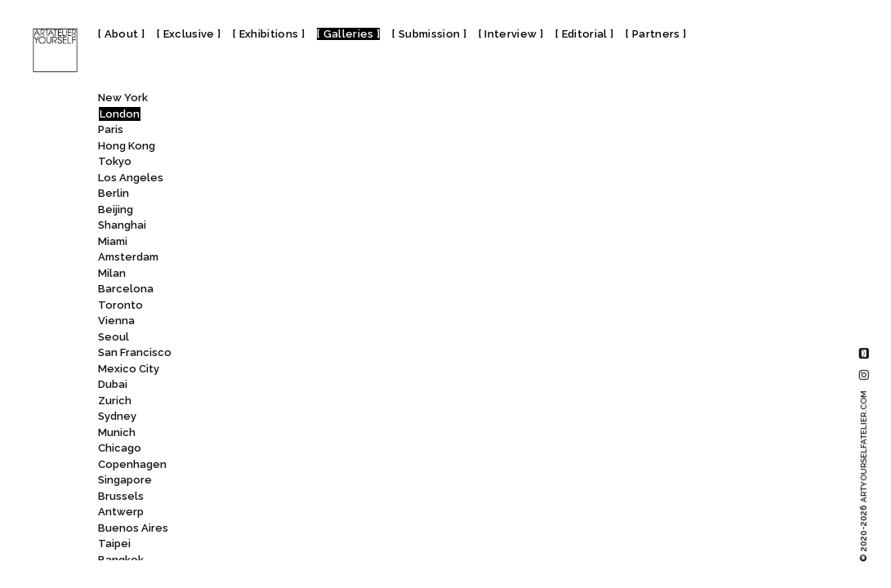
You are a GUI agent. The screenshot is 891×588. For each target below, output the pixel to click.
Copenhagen (132, 464)
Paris (111, 129)
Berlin (114, 193)
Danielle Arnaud (268, 419)
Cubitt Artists (260, 259)
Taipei (114, 543)
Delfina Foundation (277, 561)
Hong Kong (127, 146)
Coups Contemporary (278, 132)
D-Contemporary (272, 323)
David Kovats (256, 514)
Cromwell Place (272, 227)
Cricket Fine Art (267, 179)
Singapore (125, 480)
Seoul (114, 337)
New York (123, 98)
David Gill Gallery (272, 482)
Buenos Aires (133, 528)
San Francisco (135, 352)
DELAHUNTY (254, 546)
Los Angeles (131, 178)
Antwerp (121, 512)
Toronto (120, 305)
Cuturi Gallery (258, 291)
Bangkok (121, 560)
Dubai (113, 384)
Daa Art (241, 339)
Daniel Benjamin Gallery (289, 387)
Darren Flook (256, 466)
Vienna (116, 321)
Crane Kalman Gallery (284, 164)
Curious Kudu (260, 275)
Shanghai (122, 225)
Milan (112, 273)
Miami (113, 241)
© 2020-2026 (864, 476)
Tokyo (115, 161)
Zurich (115, 401)
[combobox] (279, 101)
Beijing (116, 209)
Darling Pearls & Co (272, 450)
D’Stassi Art (258, 307)
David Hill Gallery (271, 498)
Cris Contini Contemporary (291, 196)
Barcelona (126, 289)
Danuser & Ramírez (270, 434)
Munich (117, 432)
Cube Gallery (262, 243)
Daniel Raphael (266, 402)
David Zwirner (266, 530)
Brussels (121, 496)
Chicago (120, 448)
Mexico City (129, 369)
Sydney (117, 416)
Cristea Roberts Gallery (290, 211)
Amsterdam (128, 257)
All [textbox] (218, 102)
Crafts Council (266, 147)
